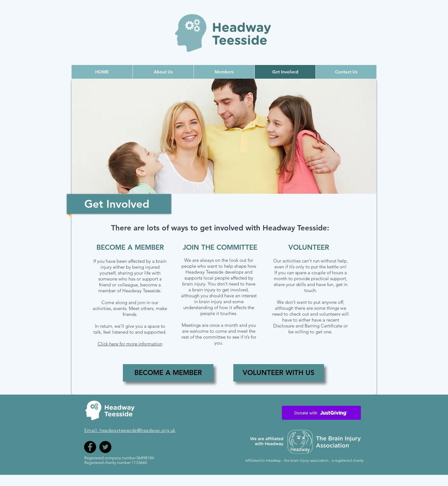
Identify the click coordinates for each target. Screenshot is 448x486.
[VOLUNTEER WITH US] (279, 373)
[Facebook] (90, 447)
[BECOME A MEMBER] (168, 373)
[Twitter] (105, 447)
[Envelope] (321, 413)
